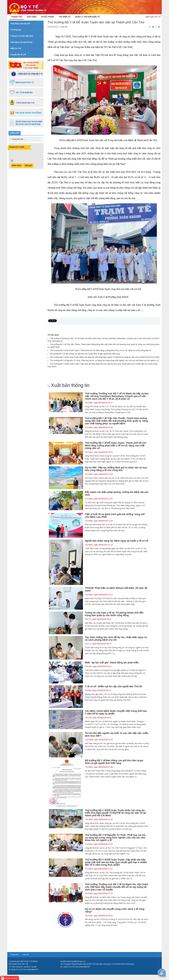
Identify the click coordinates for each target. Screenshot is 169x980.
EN (156, 17)
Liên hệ (25, 955)
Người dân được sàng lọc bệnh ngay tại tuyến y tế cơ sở (116, 541)
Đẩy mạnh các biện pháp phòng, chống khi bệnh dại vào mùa (117, 493)
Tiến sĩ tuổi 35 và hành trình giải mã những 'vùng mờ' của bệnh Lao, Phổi (115, 516)
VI (160, 17)
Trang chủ (14, 955)
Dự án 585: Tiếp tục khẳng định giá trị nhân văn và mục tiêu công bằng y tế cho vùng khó (116, 469)
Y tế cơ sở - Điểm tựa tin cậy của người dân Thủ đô (113, 686)
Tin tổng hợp (16, 30)
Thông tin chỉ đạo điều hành (22, 36)
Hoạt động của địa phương (21, 42)
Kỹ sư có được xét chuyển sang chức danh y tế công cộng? (115, 910)
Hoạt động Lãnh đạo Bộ (20, 24)
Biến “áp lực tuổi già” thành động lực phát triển (112, 663)
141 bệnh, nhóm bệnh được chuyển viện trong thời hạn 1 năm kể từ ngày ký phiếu (116, 712)
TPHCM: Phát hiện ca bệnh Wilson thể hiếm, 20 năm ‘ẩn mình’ (116, 589)
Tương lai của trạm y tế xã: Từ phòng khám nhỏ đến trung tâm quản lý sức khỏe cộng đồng (114, 614)
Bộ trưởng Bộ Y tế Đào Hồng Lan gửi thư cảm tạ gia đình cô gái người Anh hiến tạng (85, 354)
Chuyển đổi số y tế (18, 55)
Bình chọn (17, 165)
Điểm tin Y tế (16, 48)
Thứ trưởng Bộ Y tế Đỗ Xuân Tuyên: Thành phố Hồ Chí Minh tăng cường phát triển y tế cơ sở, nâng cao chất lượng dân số (101, 350)
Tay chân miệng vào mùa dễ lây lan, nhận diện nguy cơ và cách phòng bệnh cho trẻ (116, 639)
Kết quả (28, 165)
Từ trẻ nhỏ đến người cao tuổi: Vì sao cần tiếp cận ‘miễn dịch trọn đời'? (117, 734)
